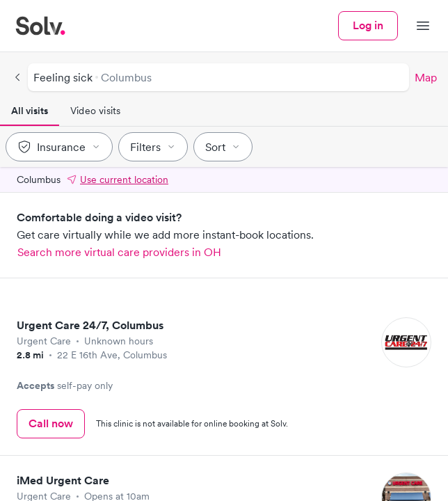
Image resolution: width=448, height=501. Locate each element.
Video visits (95, 111)
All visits (30, 111)
